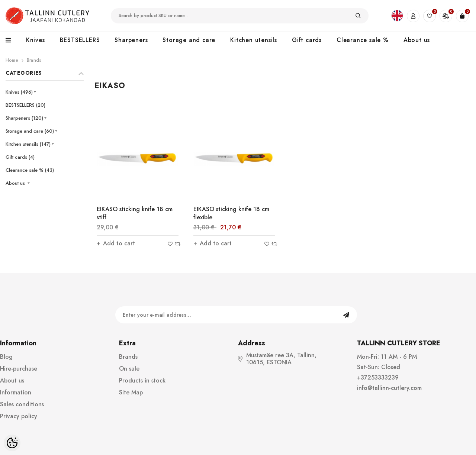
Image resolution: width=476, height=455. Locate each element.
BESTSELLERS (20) (25, 105)
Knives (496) (19, 92)
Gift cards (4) (20, 157)
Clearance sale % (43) (30, 170)
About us (16, 183)
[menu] (12, 41)
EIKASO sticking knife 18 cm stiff (135, 213)
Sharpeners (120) (24, 118)
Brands (34, 60)
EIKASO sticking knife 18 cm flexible (231, 213)
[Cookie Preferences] (12, 443)
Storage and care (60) (30, 131)
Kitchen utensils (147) (28, 144)
